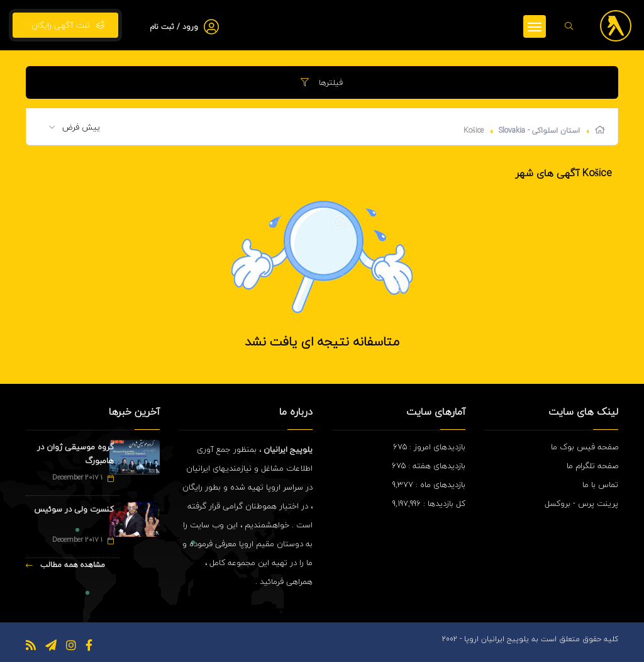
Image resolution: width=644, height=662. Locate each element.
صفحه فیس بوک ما (585, 447)
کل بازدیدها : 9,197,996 (429, 503)
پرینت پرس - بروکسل (581, 503)
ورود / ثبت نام (174, 27)
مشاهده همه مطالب (65, 565)
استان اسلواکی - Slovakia (539, 131)
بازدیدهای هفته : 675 (429, 466)
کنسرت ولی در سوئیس (74, 509)
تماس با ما (600, 485)
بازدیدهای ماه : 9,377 (429, 485)
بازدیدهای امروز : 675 (429, 447)
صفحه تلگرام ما (592, 466)
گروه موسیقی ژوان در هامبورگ (75, 454)
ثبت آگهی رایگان (65, 25)
